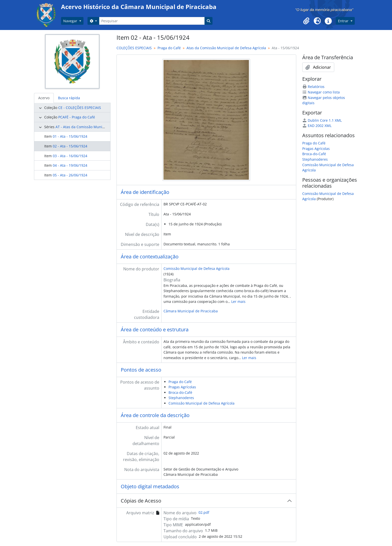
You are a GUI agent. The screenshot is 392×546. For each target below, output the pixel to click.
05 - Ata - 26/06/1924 (70, 175)
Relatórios (313, 87)
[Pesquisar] (152, 21)
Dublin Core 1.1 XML (322, 120)
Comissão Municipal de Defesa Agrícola (196, 269)
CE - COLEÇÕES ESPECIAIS (80, 108)
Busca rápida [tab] (69, 98)
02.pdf (204, 512)
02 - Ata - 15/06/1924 (70, 146)
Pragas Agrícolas (182, 387)
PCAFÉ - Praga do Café (77, 117)
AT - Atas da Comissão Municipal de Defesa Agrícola (99, 127)
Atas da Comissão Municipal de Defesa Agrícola (226, 48)
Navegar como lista (321, 92)
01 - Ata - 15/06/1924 (70, 136)
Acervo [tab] (44, 98)
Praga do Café (169, 48)
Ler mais (238, 301)
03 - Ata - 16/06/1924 (70, 156)
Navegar (71, 21)
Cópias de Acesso (141, 501)
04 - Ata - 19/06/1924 (70, 165)
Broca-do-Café (180, 392)
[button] (306, 21)
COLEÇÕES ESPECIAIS (134, 48)
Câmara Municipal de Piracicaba (191, 311)
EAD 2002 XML (317, 126)
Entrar (344, 21)
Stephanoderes (181, 398)
